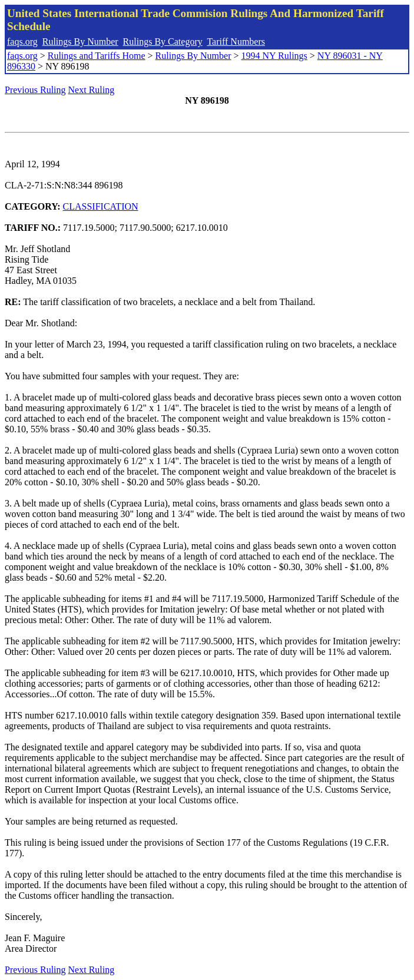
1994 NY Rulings (274, 56)
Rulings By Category (163, 42)
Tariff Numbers (236, 42)
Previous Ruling (35, 90)
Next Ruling (92, 90)
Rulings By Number (80, 42)
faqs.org (22, 42)
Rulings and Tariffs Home (97, 56)
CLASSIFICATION (101, 206)
